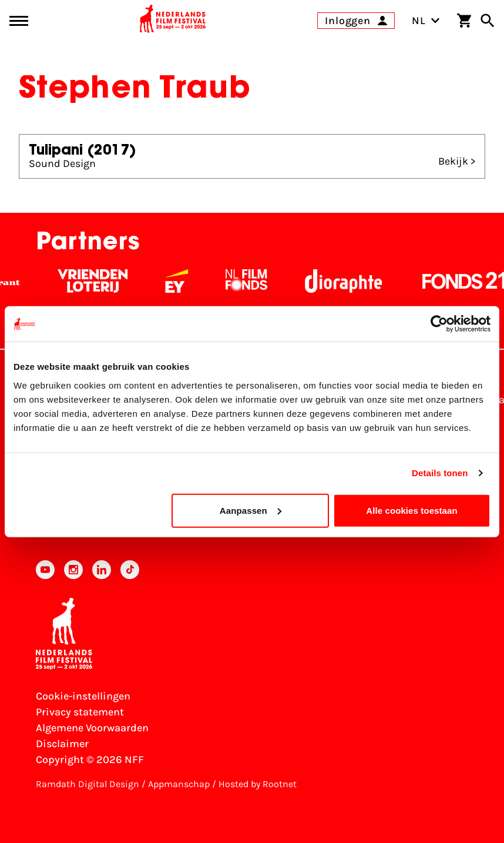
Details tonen (440, 473)
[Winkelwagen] (464, 21)
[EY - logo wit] (184, 281)
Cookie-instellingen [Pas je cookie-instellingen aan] (83, 696)
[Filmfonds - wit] (254, 281)
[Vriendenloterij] (100, 281)
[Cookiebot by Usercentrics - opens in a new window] (439, 324)
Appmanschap (179, 784)
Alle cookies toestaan (412, 510)
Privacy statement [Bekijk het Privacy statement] (80, 712)
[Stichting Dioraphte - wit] (351, 281)
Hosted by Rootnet (258, 784)
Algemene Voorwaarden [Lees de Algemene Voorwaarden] (92, 728)
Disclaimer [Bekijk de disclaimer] (62, 744)
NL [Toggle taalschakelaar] (426, 21)
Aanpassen (251, 510)
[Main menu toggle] (19, 21)
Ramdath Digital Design (88, 784)
